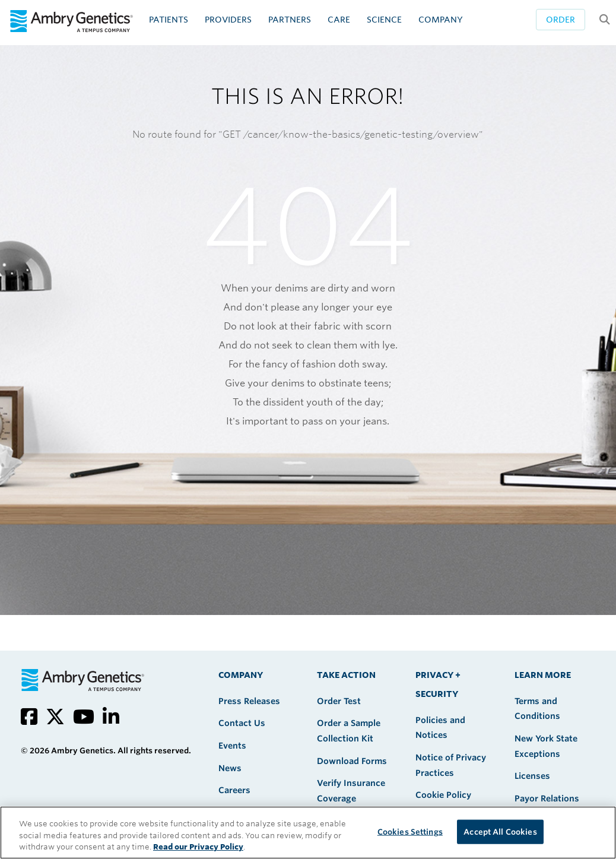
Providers (228, 20)
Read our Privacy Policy (198, 847)
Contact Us (242, 723)
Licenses (532, 776)
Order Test (339, 701)
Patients (169, 20)
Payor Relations (547, 798)
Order (561, 20)
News (230, 768)
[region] (308, 833)
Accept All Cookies (500, 831)
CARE (339, 20)
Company (441, 20)
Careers (234, 790)
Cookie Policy (443, 795)
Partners (290, 20)
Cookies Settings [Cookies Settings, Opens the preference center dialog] (410, 831)
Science (384, 20)
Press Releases (249, 701)
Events (232, 746)
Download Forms (352, 761)
